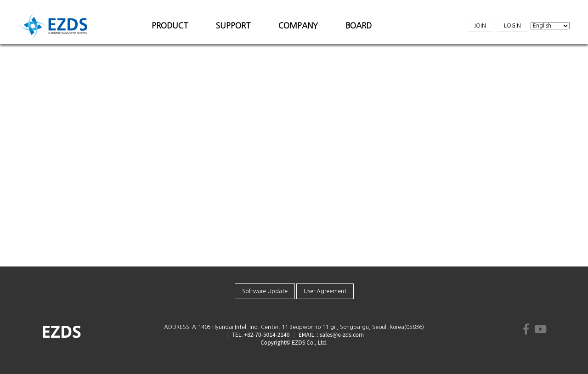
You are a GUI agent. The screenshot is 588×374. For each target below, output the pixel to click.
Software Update (265, 291)
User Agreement (325, 291)
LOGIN (512, 26)
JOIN (480, 26)
